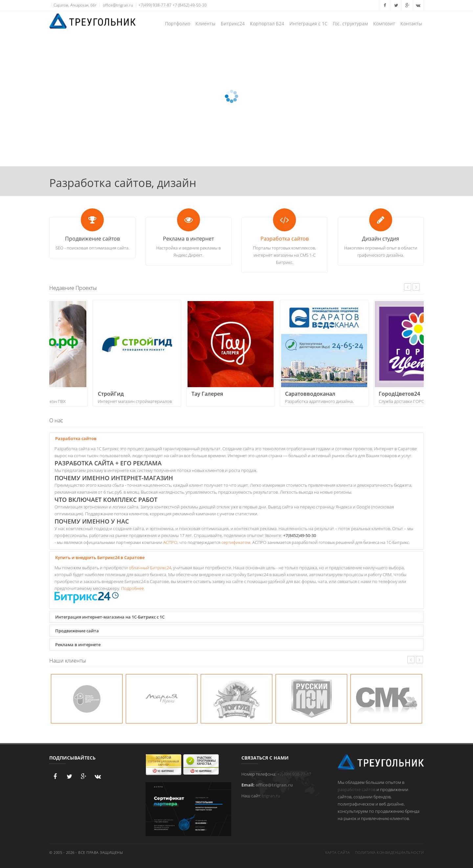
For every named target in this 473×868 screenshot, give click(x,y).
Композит (384, 23)
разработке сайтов (357, 789)
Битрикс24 (233, 23)
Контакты (411, 23)
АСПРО (170, 542)
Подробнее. (133, 588)
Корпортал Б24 (267, 23)
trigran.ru (271, 796)
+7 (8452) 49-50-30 (190, 5)
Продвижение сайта (76, 630)
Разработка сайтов (285, 239)
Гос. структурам (350, 23)
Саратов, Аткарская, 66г (75, 5)
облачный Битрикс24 (150, 568)
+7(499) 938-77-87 (155, 5)
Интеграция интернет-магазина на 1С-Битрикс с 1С (109, 617)
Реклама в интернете (77, 644)
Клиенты (205, 23)
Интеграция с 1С (308, 23)
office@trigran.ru (118, 5)
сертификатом (236, 542)
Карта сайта (338, 852)
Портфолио (178, 23)
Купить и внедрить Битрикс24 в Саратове (99, 557)
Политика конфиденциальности (390, 852)
